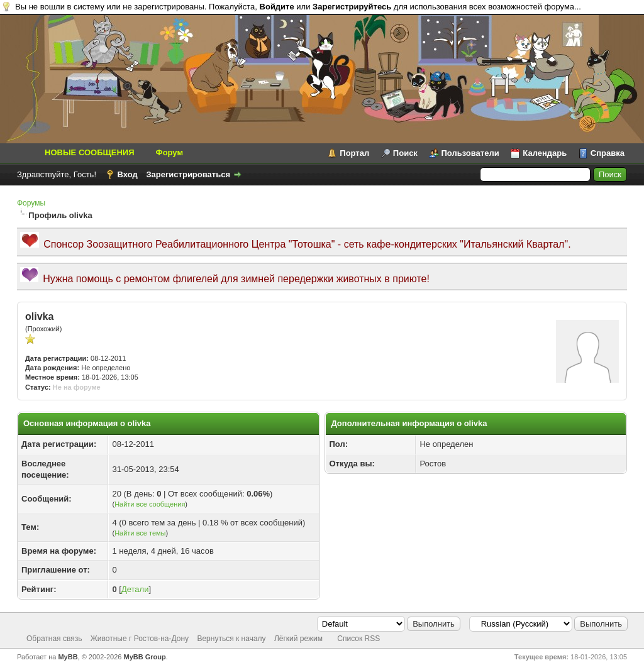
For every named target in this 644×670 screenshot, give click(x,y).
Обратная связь (54, 639)
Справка (608, 153)
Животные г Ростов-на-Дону (140, 639)
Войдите (277, 7)
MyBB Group (145, 657)
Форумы (31, 203)
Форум (169, 152)
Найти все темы (140, 533)
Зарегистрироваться (188, 174)
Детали (135, 589)
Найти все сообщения (150, 504)
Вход (128, 174)
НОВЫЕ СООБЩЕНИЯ (90, 152)
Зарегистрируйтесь (352, 7)
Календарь (545, 153)
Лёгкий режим (298, 639)
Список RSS (358, 639)
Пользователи (470, 153)
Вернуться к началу (231, 639)
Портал (354, 153)
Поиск (405, 153)
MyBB (68, 657)
